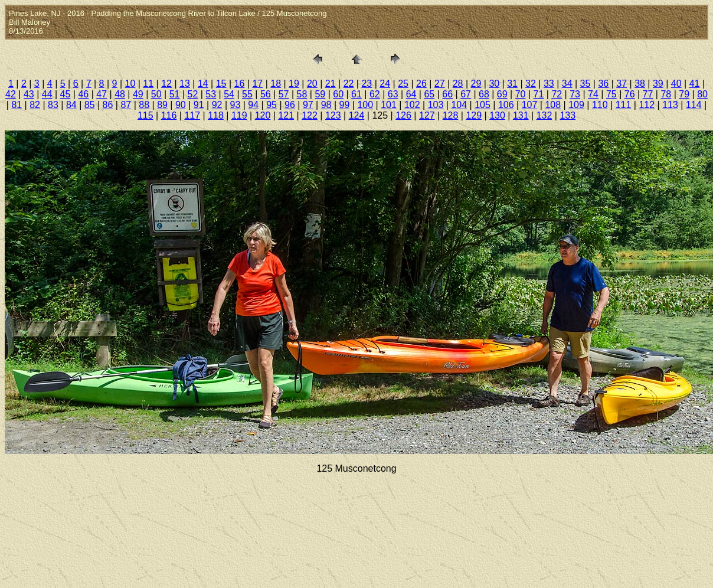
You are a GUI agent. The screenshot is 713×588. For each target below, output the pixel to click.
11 (148, 84)
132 (544, 115)
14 (203, 84)
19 (294, 84)
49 (138, 94)
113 (670, 105)
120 (263, 115)
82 (35, 105)
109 (576, 105)
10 (130, 84)
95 (272, 105)
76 (630, 94)
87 (126, 105)
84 (71, 105)
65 (429, 94)
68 (484, 94)
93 (236, 105)
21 (331, 84)
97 (308, 105)
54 (229, 94)
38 (640, 84)
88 (144, 105)
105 (483, 105)
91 (199, 105)
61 (356, 94)
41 (695, 84)
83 (53, 105)
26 (421, 84)
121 (286, 115)
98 (326, 105)
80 (702, 94)
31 (512, 84)
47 (102, 94)
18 (276, 84)
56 (266, 94)
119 (239, 115)
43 (29, 94)
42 (11, 94)
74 (593, 94)
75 (611, 94)
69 (502, 94)
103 (436, 105)
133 (568, 115)
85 (90, 105)
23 (367, 84)
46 (83, 94)
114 (694, 105)
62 (375, 94)
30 (494, 84)
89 (162, 105)
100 (365, 105)
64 (411, 94)
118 (216, 115)
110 (600, 105)
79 (684, 94)
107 (530, 105)
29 (476, 84)
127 (427, 115)
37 (622, 84)
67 (466, 94)
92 (217, 105)
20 (312, 84)
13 (185, 84)
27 (440, 84)
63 (393, 94)
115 (145, 115)
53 (211, 94)
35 (586, 84)
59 (320, 94)
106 (506, 105)
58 (302, 94)
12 (166, 84)
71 (539, 94)
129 (474, 115)
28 (458, 84)
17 (257, 84)
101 (389, 105)
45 (66, 94)
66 (447, 94)
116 (169, 115)
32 (531, 84)
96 (290, 105)
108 (553, 105)
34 (567, 84)
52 (193, 94)
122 (310, 115)
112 (647, 105)
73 (575, 94)
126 (403, 115)
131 (521, 115)
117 (192, 115)
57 (284, 94)
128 (451, 115)
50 (156, 94)
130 (497, 115)
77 (648, 94)
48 (120, 94)
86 (108, 105)
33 (549, 84)
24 (385, 84)
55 (247, 94)
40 (676, 84)
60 (338, 94)
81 (17, 105)
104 (459, 105)
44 (47, 94)
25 (403, 84)
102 (412, 105)
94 (253, 105)
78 (666, 94)
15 (221, 84)
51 (175, 94)
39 (658, 84)
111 (624, 105)
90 (181, 105)
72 (557, 94)
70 (521, 94)
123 (333, 115)
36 (603, 84)
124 (357, 115)
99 (345, 105)
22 (349, 84)
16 (240, 84)
